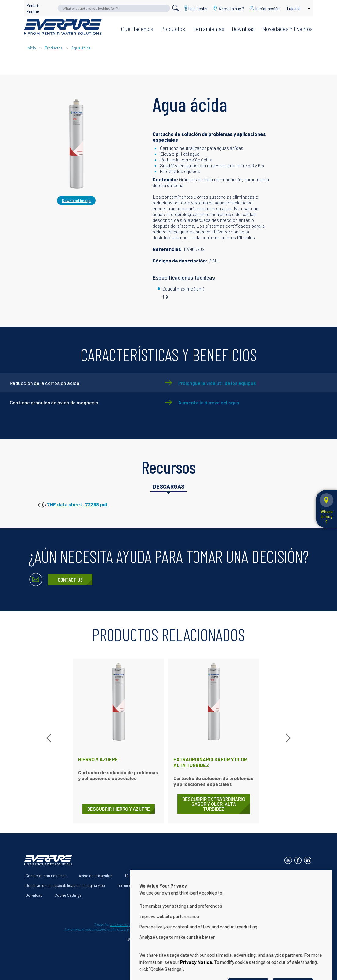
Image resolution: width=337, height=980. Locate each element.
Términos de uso (139, 876)
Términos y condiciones (138, 885)
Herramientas (208, 29)
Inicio (32, 48)
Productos (173, 29)
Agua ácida (81, 48)
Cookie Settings (68, 895)
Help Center (198, 8)
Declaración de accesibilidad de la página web (65, 885)
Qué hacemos (137, 29)
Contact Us (70, 580)
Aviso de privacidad (96, 876)
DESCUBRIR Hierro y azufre (119, 809)
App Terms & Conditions (191, 885)
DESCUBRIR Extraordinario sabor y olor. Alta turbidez (214, 804)
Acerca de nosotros (183, 876)
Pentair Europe (33, 8)
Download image (76, 201)
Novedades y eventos (287, 29)
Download (243, 29)
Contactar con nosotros (46, 876)
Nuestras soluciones (230, 876)
